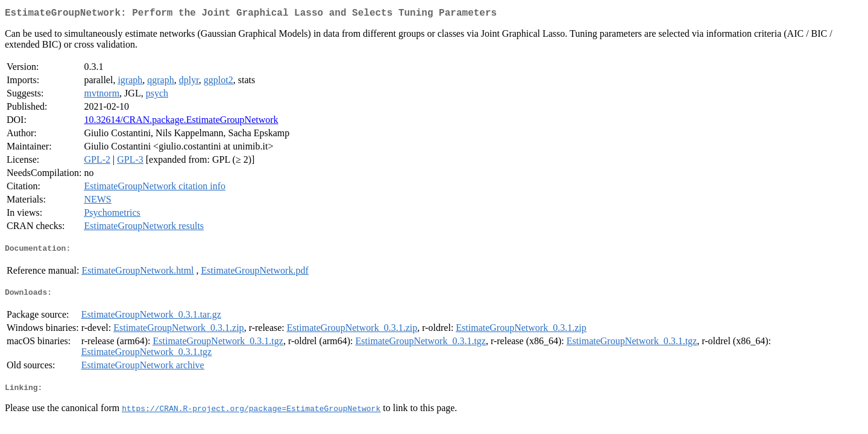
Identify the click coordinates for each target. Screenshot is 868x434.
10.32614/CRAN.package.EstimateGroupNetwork (181, 122)
